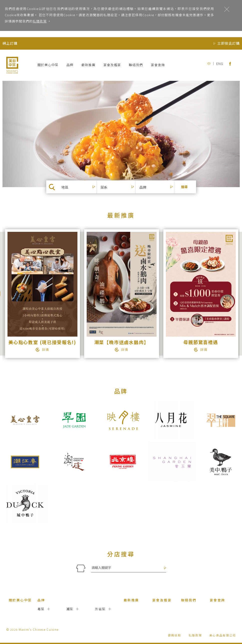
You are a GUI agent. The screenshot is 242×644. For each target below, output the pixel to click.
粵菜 (41, 609)
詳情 (45, 349)
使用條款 (174, 635)
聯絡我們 (136, 65)
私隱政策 (40, 21)
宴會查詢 (158, 65)
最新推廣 (88, 65)
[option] (42, 294)
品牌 (70, 65)
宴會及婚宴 (112, 65)
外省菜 (100, 609)
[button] (80, 187)
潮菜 (70, 609)
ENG (220, 64)
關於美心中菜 (48, 65)
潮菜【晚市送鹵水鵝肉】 (122, 342)
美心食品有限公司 (223, 635)
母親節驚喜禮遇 (201, 342)
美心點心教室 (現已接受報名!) (42, 342)
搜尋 (184, 187)
